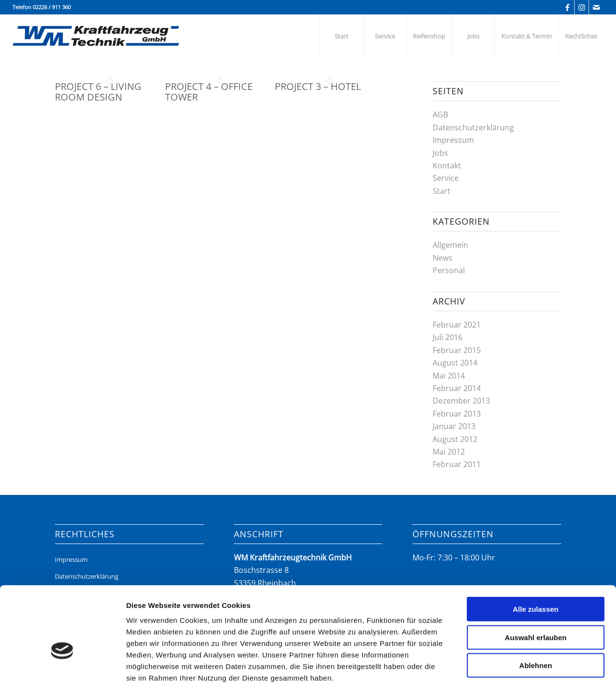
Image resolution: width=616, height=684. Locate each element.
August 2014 (455, 363)
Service (446, 178)
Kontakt (447, 165)
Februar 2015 (457, 350)
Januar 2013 (454, 426)
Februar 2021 (457, 325)
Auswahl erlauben (536, 576)
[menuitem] (341, 36)
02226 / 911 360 (52, 7)
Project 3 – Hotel (318, 86)
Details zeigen (510, 665)
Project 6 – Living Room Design (98, 92)
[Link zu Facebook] (567, 7)
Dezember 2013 (461, 401)
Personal (449, 270)
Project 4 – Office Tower (209, 92)
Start (442, 191)
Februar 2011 (457, 464)
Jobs (440, 153)
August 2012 (455, 439)
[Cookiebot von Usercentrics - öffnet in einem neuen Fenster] (62, 665)
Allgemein (450, 245)
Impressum (453, 140)
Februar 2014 (457, 388)
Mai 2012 (449, 452)
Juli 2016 (448, 337)
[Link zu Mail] (596, 7)
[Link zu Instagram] (582, 7)
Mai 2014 (449, 376)
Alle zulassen (535, 548)
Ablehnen (536, 604)
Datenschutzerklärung (473, 127)
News (443, 258)
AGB (440, 114)
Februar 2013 (457, 414)
